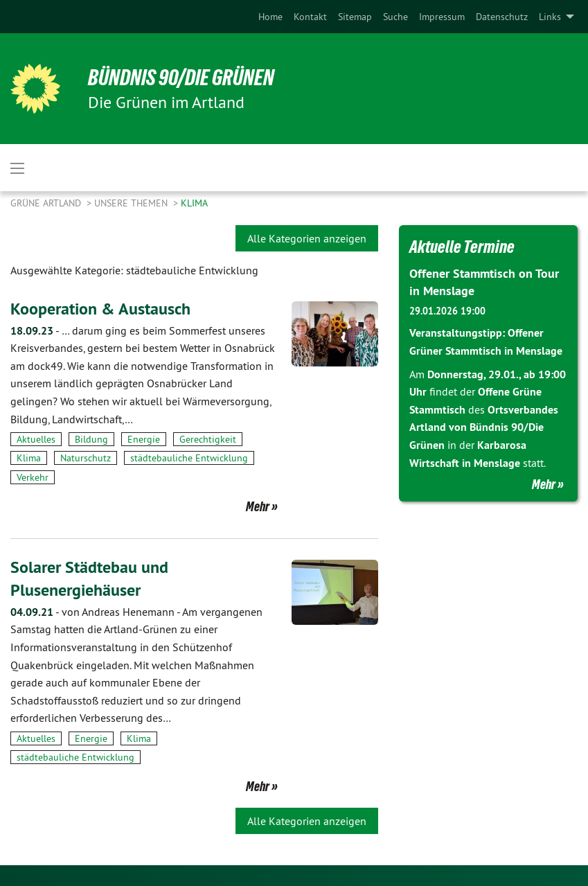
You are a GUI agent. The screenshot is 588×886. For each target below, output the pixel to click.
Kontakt (310, 17)
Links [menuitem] (550, 17)
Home (270, 17)
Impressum (442, 17)
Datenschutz (502, 17)
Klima (194, 203)
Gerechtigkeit (208, 439)
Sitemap (355, 17)
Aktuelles (36, 439)
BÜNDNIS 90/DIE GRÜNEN (181, 78)
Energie (144, 439)
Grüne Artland (47, 203)
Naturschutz (86, 458)
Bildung (91, 439)
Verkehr (33, 477)
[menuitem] (270, 17)
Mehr (258, 506)
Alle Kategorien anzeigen (307, 238)
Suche (395, 17)
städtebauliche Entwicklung (189, 458)
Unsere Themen (132, 203)
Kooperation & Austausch (100, 309)
